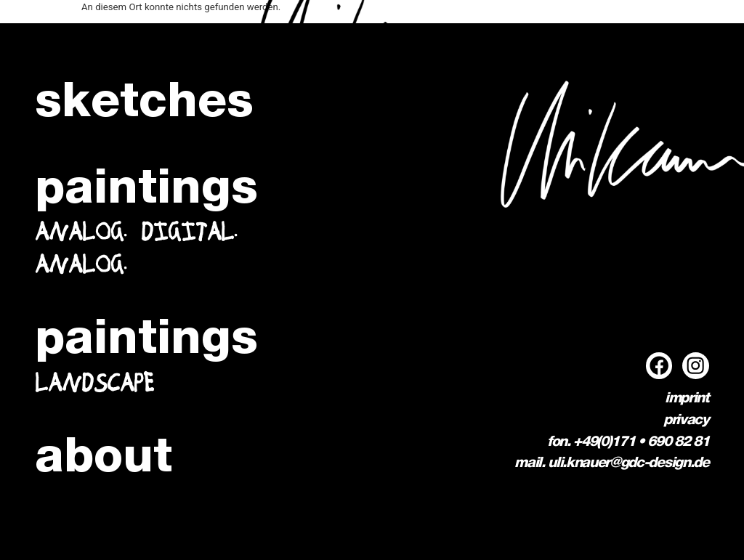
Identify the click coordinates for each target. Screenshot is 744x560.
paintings (146, 190)
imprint (687, 399)
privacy (686, 421)
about (104, 459)
